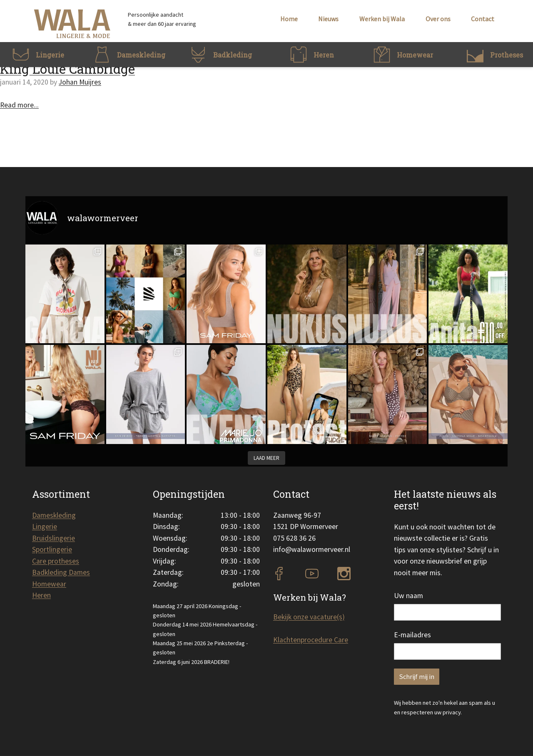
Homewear (49, 584)
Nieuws (328, 19)
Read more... (19, 105)
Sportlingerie (52, 549)
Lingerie (45, 526)
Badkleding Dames (61, 572)
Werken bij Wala (382, 19)
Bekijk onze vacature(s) (309, 617)
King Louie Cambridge (67, 69)
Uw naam (408, 596)
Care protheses (56, 561)
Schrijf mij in (417, 677)
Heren (41, 595)
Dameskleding (54, 515)
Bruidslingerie (54, 538)
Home (289, 19)
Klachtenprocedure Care (311, 640)
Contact (483, 19)
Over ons (438, 19)
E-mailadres (412, 635)
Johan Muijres (80, 82)
